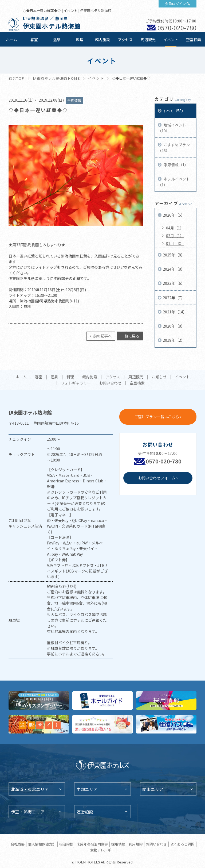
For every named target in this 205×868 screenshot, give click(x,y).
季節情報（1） (176, 165)
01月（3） (175, 243)
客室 (34, 40)
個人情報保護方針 (42, 844)
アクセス (125, 40)
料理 (80, 40)
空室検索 (194, 40)
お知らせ (159, 377)
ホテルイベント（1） (174, 182)
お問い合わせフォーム (157, 478)
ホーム (11, 40)
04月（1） (175, 228)
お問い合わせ (110, 383)
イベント (171, 40)
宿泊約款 (66, 844)
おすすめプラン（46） (174, 148)
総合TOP (17, 78)
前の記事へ (102, 336)
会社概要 (18, 844)
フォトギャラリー (76, 383)
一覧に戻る (130, 336)
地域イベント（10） (172, 128)
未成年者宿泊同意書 (92, 844)
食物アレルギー (102, 850)
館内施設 (102, 40)
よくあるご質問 (182, 844)
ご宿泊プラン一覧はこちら (157, 417)
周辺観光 (148, 40)
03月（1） (175, 236)
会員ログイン (175, 4)
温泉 (57, 40)
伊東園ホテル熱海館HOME (56, 78)
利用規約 (136, 844)
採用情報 (118, 844)
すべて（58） (174, 111)
